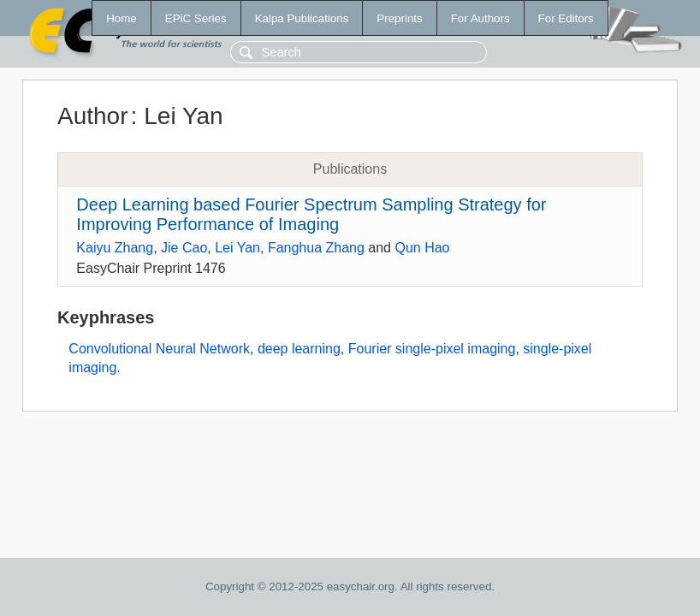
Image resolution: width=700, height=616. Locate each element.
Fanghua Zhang (316, 248)
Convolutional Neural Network (159, 349)
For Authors (481, 18)
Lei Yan (237, 248)
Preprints (399, 18)
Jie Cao (184, 248)
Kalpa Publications (302, 18)
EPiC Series (196, 18)
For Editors (566, 18)
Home (122, 18)
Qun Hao (422, 248)
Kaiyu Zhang (115, 248)
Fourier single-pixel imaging (432, 349)
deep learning (299, 349)
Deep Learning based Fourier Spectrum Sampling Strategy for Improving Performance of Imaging (311, 214)
